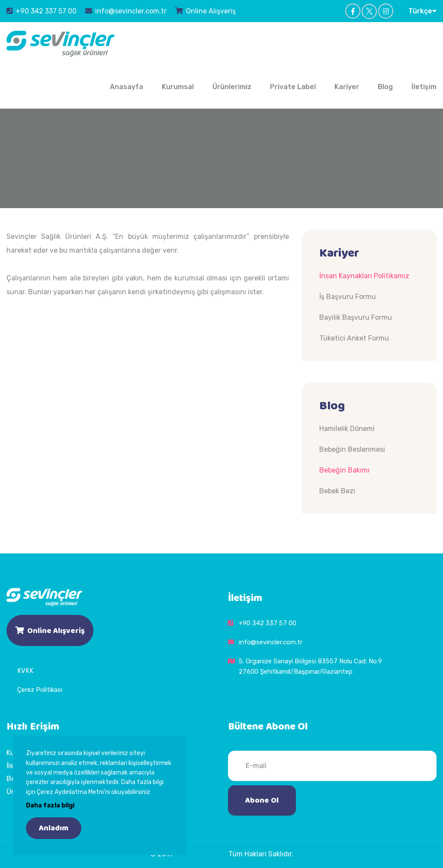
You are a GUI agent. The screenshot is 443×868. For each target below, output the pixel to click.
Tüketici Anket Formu (354, 338)
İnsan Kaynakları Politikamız (364, 276)
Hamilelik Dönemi (347, 429)
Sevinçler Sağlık (201, 854)
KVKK (25, 671)
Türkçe (422, 11)
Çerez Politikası (40, 690)
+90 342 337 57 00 (42, 11)
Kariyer (347, 87)
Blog (385, 87)
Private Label (293, 87)
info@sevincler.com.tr (126, 11)
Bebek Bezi (337, 491)
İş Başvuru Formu (348, 297)
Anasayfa (127, 87)
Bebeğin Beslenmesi (352, 449)
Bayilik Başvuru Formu (356, 317)
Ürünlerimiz (232, 87)
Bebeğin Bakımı (344, 470)
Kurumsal (178, 87)
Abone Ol (262, 800)
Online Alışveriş (205, 11)
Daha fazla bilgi (50, 805)
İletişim (424, 87)
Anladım (54, 828)
